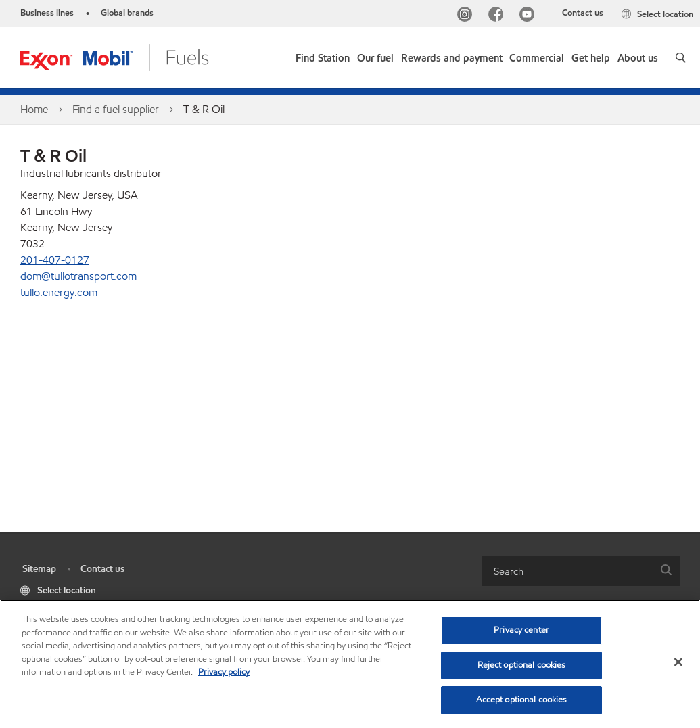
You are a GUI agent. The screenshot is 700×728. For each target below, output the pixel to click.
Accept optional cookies (522, 700)
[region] (350, 664)
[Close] (678, 662)
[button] (681, 57)
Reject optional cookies (522, 665)
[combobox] (581, 571)
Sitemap (39, 569)
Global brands (127, 13)
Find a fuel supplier (116, 109)
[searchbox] (568, 571)
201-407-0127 (55, 260)
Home (34, 109)
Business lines (47, 13)
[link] (323, 55)
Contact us (583, 13)
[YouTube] (530, 16)
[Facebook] (498, 16)
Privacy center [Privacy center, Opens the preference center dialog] (521, 630)
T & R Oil (204, 109)
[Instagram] (467, 16)
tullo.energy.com (59, 292)
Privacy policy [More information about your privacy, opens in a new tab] (224, 672)
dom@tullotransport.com (78, 276)
